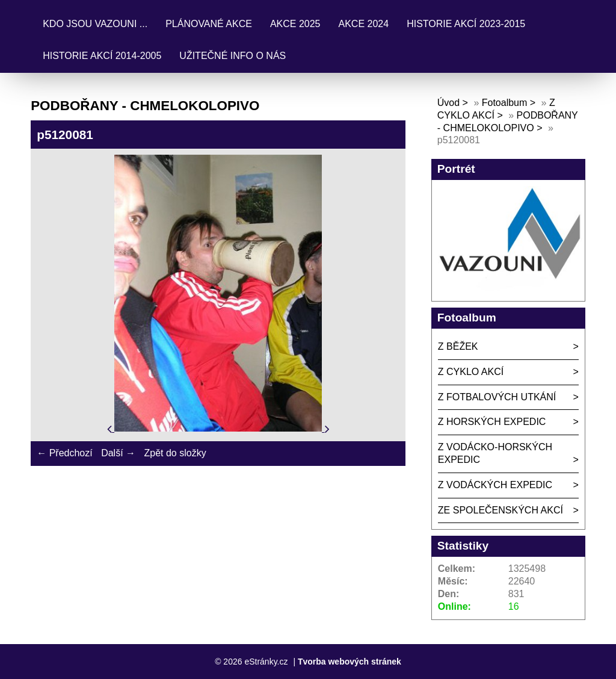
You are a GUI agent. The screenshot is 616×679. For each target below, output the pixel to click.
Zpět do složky (175, 453)
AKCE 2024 (364, 24)
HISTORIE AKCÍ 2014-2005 (102, 56)
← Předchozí (64, 453)
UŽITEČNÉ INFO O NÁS (233, 56)
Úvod (448, 103)
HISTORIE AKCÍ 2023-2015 (466, 24)
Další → (118, 453)
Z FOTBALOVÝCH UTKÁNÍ (497, 397)
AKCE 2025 (295, 24)
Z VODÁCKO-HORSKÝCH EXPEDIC (495, 453)
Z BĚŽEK (458, 346)
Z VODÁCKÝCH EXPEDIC (495, 485)
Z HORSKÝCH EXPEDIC (492, 422)
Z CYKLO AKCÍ (471, 372)
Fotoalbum (505, 103)
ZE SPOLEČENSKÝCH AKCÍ (500, 510)
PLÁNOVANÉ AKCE (209, 24)
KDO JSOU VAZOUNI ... (95, 24)
